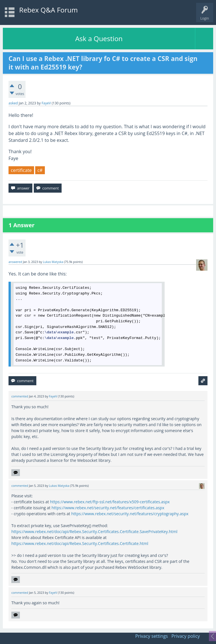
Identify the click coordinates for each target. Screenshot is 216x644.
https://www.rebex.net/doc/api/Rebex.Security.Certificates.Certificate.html (80, 543)
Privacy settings (151, 636)
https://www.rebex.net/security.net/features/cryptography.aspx (130, 514)
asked (13, 103)
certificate (21, 170)
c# (40, 170)
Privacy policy (186, 636)
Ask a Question (99, 38)
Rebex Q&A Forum (49, 10)
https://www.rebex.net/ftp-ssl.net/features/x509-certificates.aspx (110, 502)
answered (15, 262)
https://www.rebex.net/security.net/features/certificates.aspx (108, 508)
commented (20, 396)
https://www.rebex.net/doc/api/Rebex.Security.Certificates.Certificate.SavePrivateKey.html (94, 532)
